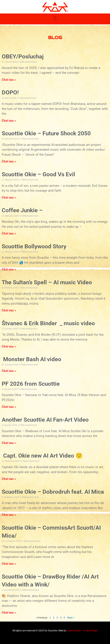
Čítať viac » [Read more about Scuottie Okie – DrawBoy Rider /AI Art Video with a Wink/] (9, 613)
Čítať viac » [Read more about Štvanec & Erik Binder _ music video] (9, 346)
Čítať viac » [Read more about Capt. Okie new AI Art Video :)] (9, 479)
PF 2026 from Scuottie (31, 384)
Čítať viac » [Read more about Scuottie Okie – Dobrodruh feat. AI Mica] (9, 515)
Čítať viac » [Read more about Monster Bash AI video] (9, 371)
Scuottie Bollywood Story (34, 246)
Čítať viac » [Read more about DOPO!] (9, 121)
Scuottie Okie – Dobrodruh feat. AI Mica (53, 492)
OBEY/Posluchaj (23, 56)
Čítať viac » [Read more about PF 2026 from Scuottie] (9, 407)
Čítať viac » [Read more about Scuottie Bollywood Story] (9, 269)
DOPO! (10, 92)
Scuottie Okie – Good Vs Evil (38, 174)
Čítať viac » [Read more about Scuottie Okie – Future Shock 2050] (9, 161)
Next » (71, 618)
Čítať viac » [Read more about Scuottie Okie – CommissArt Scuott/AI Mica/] (9, 564)
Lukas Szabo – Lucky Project (82, 631)
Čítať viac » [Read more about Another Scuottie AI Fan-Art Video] (9, 443)
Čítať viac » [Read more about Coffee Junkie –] (9, 233)
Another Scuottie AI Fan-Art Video (45, 420)
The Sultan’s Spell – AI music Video (47, 282)
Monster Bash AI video (31, 359)
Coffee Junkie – (22, 210)
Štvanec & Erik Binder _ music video (48, 323)
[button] (55, 18)
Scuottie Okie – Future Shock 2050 (46, 133)
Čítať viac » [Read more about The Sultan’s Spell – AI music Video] (9, 310)
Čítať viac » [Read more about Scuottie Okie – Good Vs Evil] (9, 198)
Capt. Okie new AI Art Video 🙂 (42, 456)
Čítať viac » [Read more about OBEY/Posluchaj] (9, 80)
